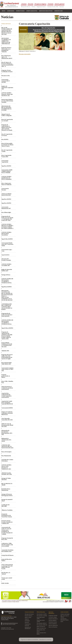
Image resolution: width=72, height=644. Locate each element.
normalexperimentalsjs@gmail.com (10, 623)
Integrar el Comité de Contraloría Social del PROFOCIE (7, 413)
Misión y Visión (28, 617)
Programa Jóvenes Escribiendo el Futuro (7, 71)
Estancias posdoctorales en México (6, 376)
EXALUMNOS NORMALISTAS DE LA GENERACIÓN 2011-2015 (7, 345)
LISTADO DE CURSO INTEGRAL (7, 460)
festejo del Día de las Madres (7, 560)
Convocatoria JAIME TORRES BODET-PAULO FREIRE (7, 171)
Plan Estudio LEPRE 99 (42, 625)
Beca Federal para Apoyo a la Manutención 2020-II (7, 57)
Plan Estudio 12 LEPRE (42, 616)
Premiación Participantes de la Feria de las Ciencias (7, 515)
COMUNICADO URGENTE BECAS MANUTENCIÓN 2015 (7, 446)
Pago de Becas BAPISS (7, 328)
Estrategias (27, 621)
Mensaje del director (26, 7)
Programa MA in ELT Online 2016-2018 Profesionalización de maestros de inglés (7, 357)
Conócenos (11, 11)
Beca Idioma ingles (6, 212)
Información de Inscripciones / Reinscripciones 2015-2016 (7, 432)
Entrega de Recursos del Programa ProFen (7, 495)
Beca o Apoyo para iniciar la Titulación (6, 184)
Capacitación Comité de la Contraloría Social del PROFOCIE (7, 403)
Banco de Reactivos (53, 627)
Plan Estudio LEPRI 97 (42, 623)
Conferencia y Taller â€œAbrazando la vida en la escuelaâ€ (7, 545)
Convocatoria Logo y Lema (7, 250)
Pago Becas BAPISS (7, 287)
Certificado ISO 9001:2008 (5, 505)
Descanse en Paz (6, 76)
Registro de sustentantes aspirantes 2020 (7, 88)
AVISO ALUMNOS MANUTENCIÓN (6, 195)
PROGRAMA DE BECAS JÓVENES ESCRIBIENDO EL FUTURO (7, 108)
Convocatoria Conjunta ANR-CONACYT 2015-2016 (7, 369)
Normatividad (20, 11)
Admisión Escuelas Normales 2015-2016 (7, 474)
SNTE (62, 622)
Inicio (4, 11)
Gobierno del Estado (65, 614)
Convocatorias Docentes (5, 189)
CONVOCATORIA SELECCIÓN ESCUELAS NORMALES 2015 (6, 467)
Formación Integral (53, 617)
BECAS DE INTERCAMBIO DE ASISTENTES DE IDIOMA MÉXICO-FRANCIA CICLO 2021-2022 (7, 31)
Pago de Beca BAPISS (7, 239)
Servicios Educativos (46, 11)
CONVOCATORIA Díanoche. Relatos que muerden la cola (7, 94)
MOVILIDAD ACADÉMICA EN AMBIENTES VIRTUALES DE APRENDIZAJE (6, 41)
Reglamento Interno (41, 7)
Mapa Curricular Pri (41, 627)
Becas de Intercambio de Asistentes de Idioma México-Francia (7, 145)
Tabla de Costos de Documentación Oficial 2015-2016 (7, 425)
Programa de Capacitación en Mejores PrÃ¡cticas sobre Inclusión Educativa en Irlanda (7, 127)
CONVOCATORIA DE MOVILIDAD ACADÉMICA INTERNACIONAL (7, 281)
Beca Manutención (6, 456)
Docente (31, 4)
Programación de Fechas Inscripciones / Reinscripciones (7, 315)
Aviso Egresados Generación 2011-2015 (7, 419)
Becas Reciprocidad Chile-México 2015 (6, 363)
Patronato (62, 7)
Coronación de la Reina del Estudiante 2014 (7, 551)
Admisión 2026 (58, 11)
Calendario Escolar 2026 (53, 7)
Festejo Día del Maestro (7, 555)
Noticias (33, 7)
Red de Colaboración (53, 625)
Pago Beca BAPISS (6, 166)
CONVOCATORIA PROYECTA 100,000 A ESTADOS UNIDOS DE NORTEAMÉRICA (7, 226)
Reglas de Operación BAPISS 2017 (7, 270)
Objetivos (27, 619)
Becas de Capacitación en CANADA (7, 120)
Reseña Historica (29, 616)
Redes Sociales (5, 583)
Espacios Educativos (53, 619)
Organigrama (28, 624)
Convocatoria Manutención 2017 (6, 208)
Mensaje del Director (29, 614)
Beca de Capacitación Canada (7, 151)
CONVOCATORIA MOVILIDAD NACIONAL (6, 234)
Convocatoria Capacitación (5, 161)
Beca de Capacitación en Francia (7, 135)
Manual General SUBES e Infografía (6, 115)
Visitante (51, 4)
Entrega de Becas (6, 275)
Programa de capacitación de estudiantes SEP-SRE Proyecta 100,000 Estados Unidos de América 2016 (7, 335)
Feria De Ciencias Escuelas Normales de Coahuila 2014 (7, 522)
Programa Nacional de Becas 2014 (7, 539)
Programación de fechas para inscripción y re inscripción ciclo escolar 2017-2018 (7, 218)
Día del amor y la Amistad (6, 573)
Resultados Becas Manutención (6, 490)
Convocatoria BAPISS (7, 408)
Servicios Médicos (53, 620)
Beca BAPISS (5, 139)
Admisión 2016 (5, 351)
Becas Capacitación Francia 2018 (6, 156)
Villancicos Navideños (7, 510)
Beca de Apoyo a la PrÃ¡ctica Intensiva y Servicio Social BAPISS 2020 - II (7, 64)
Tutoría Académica (53, 624)
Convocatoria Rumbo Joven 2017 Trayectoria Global (7, 244)
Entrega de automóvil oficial (7, 500)
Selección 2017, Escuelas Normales (6, 260)
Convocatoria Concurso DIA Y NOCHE (6, 81)
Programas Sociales (53, 615)
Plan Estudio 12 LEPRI (42, 614)
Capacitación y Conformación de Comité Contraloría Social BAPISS (6, 395)
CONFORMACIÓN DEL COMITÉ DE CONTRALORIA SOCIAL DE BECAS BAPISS (7, 307)
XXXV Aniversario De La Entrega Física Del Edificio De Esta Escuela (7, 567)
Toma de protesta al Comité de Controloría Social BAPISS (7, 388)
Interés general (60, 4)
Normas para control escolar (7, 579)
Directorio (27, 622)
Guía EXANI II (5, 255)
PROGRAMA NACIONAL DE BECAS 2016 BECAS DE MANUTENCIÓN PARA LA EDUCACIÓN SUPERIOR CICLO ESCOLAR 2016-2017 (7, 295)
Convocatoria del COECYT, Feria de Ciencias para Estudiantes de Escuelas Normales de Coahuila (7, 531)
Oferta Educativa (32, 11)
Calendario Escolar (53, 622)
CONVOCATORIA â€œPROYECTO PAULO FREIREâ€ (7, 178)
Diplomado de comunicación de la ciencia (6, 440)
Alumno (24, 4)
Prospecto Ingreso (40, 4)
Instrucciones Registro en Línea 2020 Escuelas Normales (7, 101)
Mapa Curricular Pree (41, 628)
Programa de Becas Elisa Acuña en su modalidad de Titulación (6, 50)
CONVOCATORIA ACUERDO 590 (6, 265)
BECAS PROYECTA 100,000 (7, 484)
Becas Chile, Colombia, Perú (7, 382)
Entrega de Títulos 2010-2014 (6, 479)
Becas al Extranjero (6, 452)
